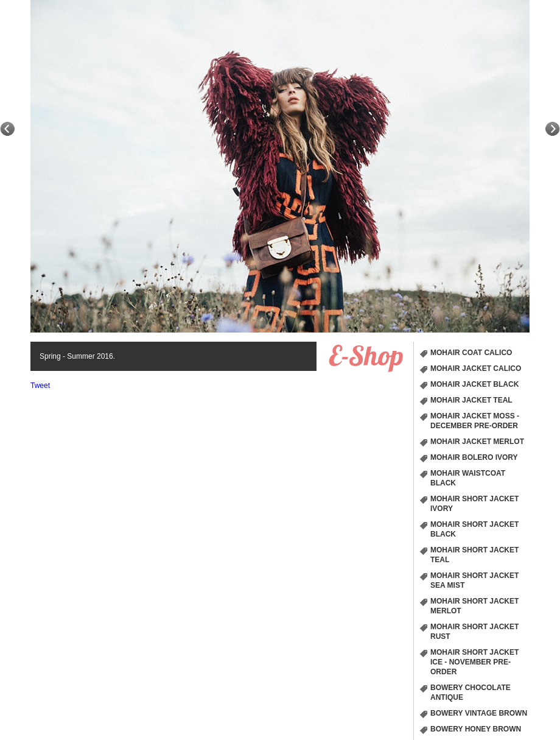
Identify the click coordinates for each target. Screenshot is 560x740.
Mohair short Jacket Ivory (474, 504)
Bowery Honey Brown (476, 729)
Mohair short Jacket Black (474, 529)
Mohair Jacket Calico (476, 368)
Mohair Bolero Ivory (474, 457)
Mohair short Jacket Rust (474, 632)
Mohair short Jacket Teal (474, 555)
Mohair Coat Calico (471, 353)
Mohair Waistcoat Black (468, 478)
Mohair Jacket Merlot (477, 442)
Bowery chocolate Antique (471, 692)
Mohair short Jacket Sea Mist (474, 580)
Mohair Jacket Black (474, 384)
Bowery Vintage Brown (479, 713)
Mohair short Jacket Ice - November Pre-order (474, 662)
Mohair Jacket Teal (471, 400)
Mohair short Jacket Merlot (474, 606)
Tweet (40, 386)
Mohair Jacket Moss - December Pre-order (475, 421)
